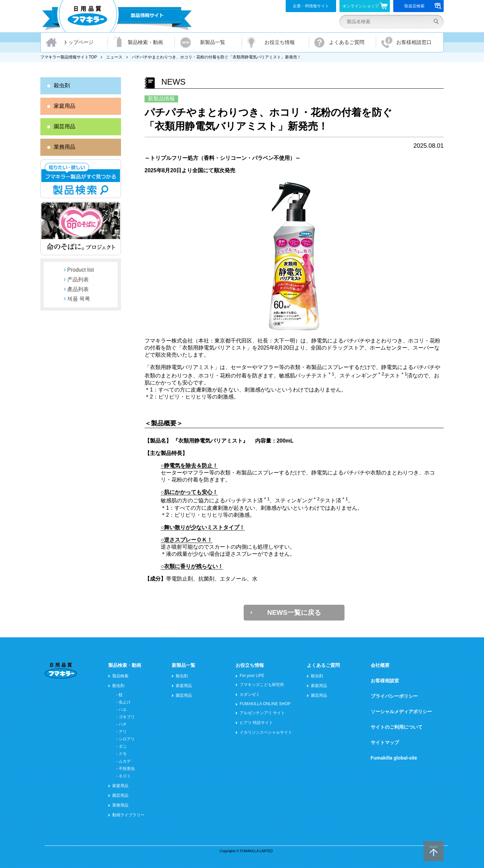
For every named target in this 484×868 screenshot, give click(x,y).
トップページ (78, 42)
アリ (123, 732)
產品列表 (78, 289)
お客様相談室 (385, 681)
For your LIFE (252, 676)
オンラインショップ (365, 6)
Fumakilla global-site (394, 758)
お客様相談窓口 (414, 42)
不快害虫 (127, 769)
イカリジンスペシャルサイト (266, 732)
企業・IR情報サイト (311, 6)
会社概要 (380, 665)
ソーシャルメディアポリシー (401, 712)
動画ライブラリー (128, 815)
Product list (80, 270)
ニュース (114, 57)
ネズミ (125, 776)
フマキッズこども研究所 (262, 685)
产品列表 (78, 280)
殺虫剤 (62, 85)
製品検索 (120, 676)
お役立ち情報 (280, 42)
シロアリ (127, 739)
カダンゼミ (250, 694)
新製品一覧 (213, 42)
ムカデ (125, 761)
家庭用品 (65, 106)
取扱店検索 (423, 6)
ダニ (123, 746)
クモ (123, 754)
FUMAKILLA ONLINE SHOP (265, 704)
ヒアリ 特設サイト (256, 723)
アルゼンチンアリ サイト (262, 713)
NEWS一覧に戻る (294, 612)
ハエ (123, 710)
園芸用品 (65, 126)
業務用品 (65, 147)
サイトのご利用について (397, 727)
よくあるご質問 (347, 42)
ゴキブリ (127, 717)
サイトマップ (385, 742)
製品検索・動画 (145, 42)
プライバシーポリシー (394, 696)
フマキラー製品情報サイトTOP (69, 57)
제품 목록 (79, 299)
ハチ (123, 724)
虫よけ (125, 702)
